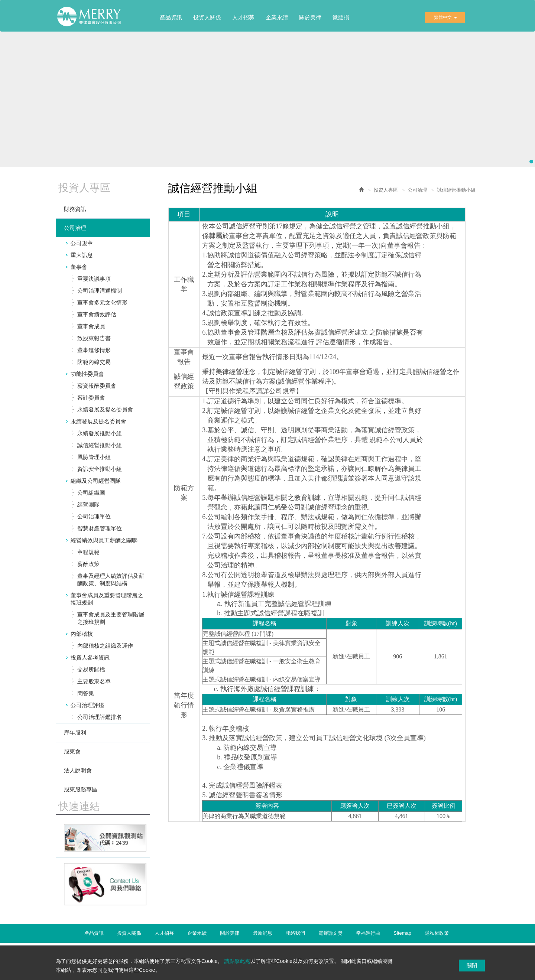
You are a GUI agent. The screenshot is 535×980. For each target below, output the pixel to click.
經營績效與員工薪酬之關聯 (104, 540)
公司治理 (75, 228)
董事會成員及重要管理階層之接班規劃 (107, 599)
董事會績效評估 (97, 314)
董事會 (79, 267)
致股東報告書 (94, 338)
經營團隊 (88, 504)
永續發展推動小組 (100, 433)
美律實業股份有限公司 (93, 19)
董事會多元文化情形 (102, 302)
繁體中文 (445, 17)
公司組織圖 (91, 493)
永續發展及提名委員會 (105, 409)
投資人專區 (386, 190)
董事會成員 (91, 326)
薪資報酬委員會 (97, 386)
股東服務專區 (81, 789)
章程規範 (88, 552)
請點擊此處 (237, 961)
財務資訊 (75, 209)
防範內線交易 (94, 362)
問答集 (86, 693)
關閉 (472, 966)
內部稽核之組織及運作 (105, 646)
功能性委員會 (87, 374)
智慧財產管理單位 (100, 528)
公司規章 (82, 243)
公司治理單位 (94, 516)
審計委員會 (91, 398)
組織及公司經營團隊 (96, 481)
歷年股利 (75, 732)
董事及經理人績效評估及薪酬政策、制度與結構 (111, 579)
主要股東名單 (94, 681)
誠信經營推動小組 (100, 445)
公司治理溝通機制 (100, 291)
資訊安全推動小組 (100, 469)
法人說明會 (78, 770)
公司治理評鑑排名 (100, 717)
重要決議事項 (94, 279)
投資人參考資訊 (90, 657)
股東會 (72, 751)
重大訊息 (82, 255)
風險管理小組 (94, 457)
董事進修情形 (94, 350)
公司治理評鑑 (87, 705)
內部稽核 (82, 634)
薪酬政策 (88, 564)
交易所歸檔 (91, 669)
